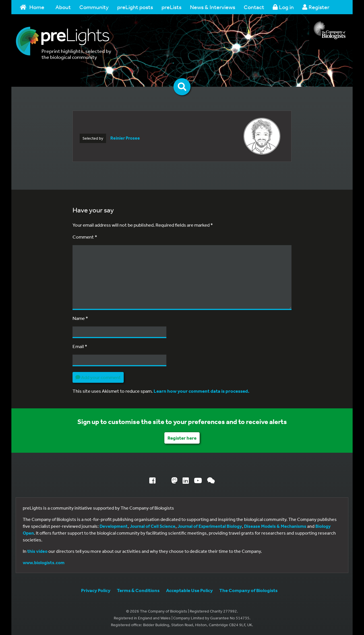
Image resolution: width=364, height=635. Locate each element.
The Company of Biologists (248, 590)
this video (37, 551)
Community (94, 7)
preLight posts (135, 7)
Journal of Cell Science (153, 526)
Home (32, 7)
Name (80, 318)
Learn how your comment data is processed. (201, 391)
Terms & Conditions (138, 590)
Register (316, 7)
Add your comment (98, 377)
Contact (254, 7)
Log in (283, 7)
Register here (182, 438)
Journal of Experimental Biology (210, 526)
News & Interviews (213, 7)
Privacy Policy (96, 590)
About (63, 7)
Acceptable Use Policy (189, 590)
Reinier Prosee (125, 138)
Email (80, 346)
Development (114, 526)
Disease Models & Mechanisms (275, 526)
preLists (171, 7)
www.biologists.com (44, 562)
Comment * (85, 237)
